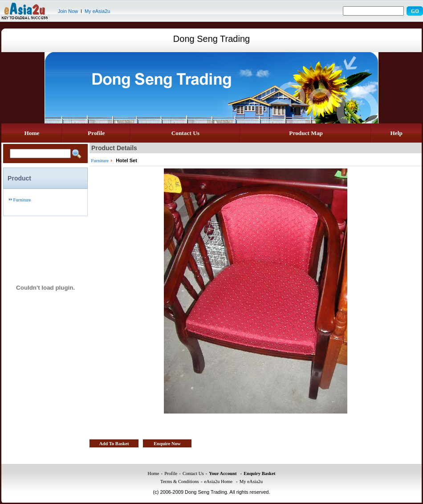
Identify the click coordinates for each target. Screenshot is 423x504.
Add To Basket (114, 444)
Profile (96, 133)
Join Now (68, 11)
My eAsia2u (97, 11)
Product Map (306, 133)
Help (396, 133)
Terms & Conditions (180, 481)
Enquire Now (167, 444)
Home (32, 133)
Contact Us (185, 133)
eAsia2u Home (218, 481)
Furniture (22, 200)
